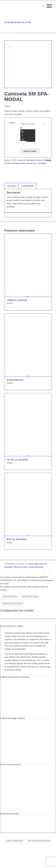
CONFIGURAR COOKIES (13, 604)
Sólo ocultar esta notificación (39, 841)
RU (29, 22)
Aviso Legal (34, 564)
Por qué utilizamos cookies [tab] (12, 626)
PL (23, 22)
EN (12, 22)
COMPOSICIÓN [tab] (27, 186)
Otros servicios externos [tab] (11, 764)
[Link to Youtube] (50, 570)
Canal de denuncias (36, 567)
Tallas (12, 123)
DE (18, 22)
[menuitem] (41, 6)
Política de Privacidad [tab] (9, 814)
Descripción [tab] (11, 186)
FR (15, 22)
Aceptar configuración (14, 841)
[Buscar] (41, 6)
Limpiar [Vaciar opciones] (49, 160)
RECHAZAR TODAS (30, 597)
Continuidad (16, 163)
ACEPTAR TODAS (10, 597)
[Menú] (48, 6)
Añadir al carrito (30, 151)
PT (26, 22)
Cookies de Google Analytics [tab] (12, 718)
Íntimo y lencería (27, 163)
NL (9, 22)
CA (5, 22)
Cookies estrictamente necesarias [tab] (15, 677)
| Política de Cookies (20, 567)
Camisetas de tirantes (34, 160)
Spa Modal (42, 163)
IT (21, 22)
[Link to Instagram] (45, 570)
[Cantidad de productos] (23, 144)
